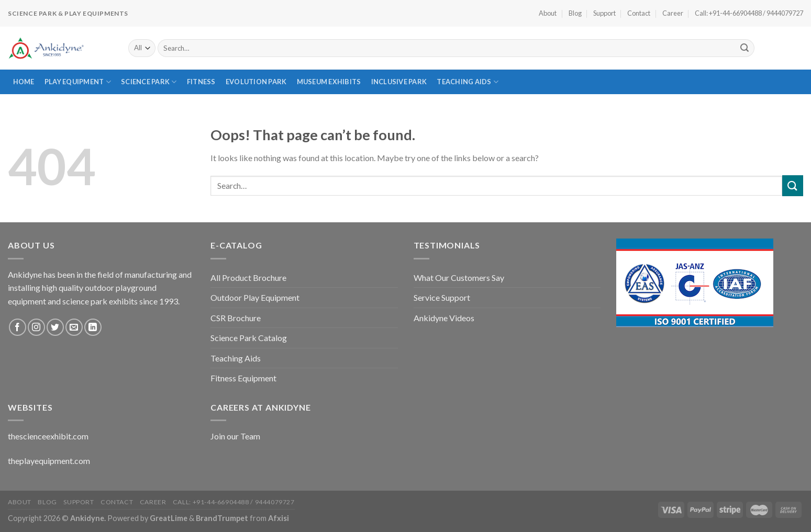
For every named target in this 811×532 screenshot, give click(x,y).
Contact (639, 13)
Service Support (442, 297)
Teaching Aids (468, 82)
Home (24, 82)
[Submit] (745, 48)
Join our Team (235, 436)
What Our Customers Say (459, 278)
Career (673, 13)
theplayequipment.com (49, 461)
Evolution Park (256, 82)
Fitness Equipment (243, 378)
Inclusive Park (399, 82)
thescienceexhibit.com (48, 436)
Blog (575, 13)
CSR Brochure (236, 318)
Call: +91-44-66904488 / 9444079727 (749, 13)
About (548, 13)
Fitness (201, 82)
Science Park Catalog (249, 338)
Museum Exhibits (329, 82)
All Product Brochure (248, 278)
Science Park (149, 82)
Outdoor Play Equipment (255, 297)
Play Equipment (78, 82)
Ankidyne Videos (444, 318)
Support (604, 13)
